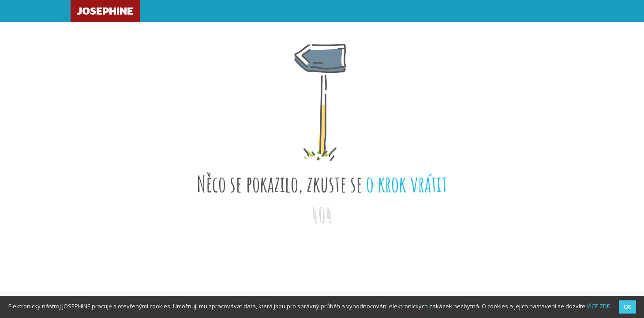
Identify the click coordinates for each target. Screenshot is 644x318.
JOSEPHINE (105, 11)
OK (627, 307)
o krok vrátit (407, 184)
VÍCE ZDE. (599, 306)
